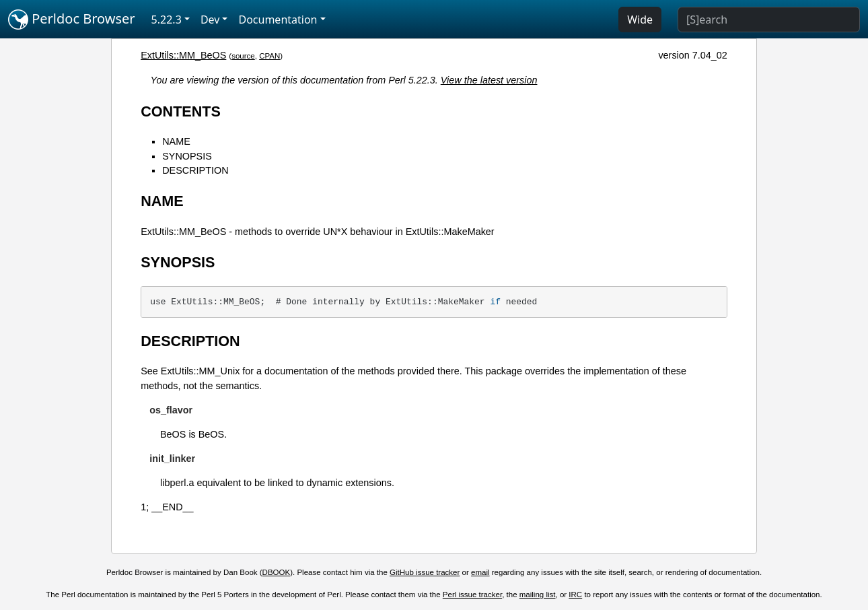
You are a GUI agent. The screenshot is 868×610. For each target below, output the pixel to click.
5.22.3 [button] (167, 20)
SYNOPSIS (187, 156)
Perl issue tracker (472, 595)
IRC (575, 595)
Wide (640, 20)
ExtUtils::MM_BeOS (183, 55)
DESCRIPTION (195, 170)
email (480, 572)
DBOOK (277, 572)
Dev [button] (210, 20)
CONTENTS (181, 111)
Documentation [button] (278, 20)
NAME (176, 141)
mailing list (538, 595)
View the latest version (489, 80)
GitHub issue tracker (425, 572)
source (243, 56)
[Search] (769, 20)
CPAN (269, 56)
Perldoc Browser (72, 20)
